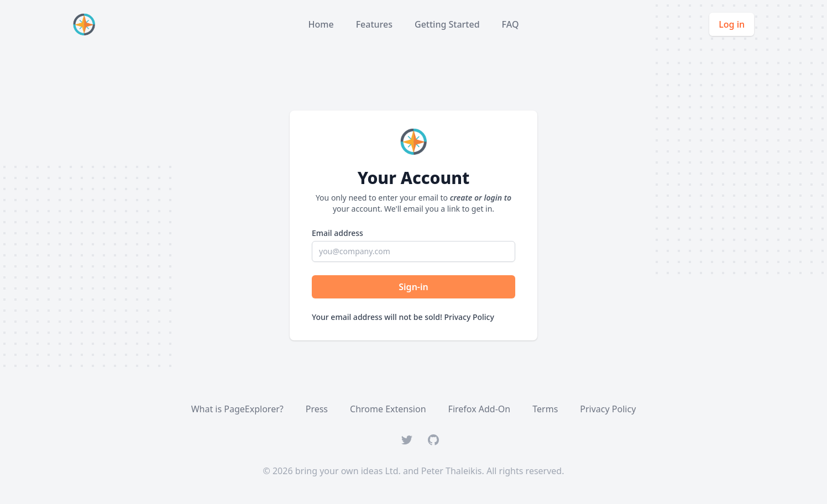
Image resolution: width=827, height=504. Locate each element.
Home (321, 24)
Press (317, 409)
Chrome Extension (388, 409)
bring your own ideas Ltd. (348, 471)
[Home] (86, 24)
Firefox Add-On (480, 409)
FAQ (511, 24)
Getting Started (447, 24)
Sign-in (413, 287)
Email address (337, 233)
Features (374, 24)
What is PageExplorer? (237, 409)
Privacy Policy (469, 317)
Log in (732, 24)
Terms (545, 409)
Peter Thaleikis (452, 471)
